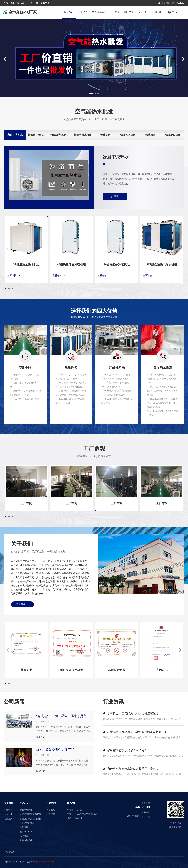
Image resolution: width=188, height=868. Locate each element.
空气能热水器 (99, 12)
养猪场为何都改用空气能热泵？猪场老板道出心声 (139, 732)
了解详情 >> (115, 196)
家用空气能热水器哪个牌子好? (126, 750)
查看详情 (12, 276)
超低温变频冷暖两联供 (41, 135)
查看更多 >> (22, 604)
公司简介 (8, 810)
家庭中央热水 (15, 135)
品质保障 (51, 814)
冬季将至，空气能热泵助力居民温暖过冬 (133, 713)
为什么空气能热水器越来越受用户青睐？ (133, 769)
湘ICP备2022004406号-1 (45, 862)
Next (185, 59)
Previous (3, 59)
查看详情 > (41, 737)
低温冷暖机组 (173, 135)
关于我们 (83, 12)
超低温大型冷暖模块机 (63, 135)
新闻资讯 (129, 12)
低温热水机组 (128, 135)
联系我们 (156, 12)
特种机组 (105, 135)
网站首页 (69, 12)
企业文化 (8, 814)
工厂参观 (115, 12)
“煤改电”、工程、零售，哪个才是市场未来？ (68, 716)
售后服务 (51, 810)
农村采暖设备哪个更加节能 (55, 750)
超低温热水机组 (83, 135)
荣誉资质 (8, 819)
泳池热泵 (150, 135)
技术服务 (142, 12)
